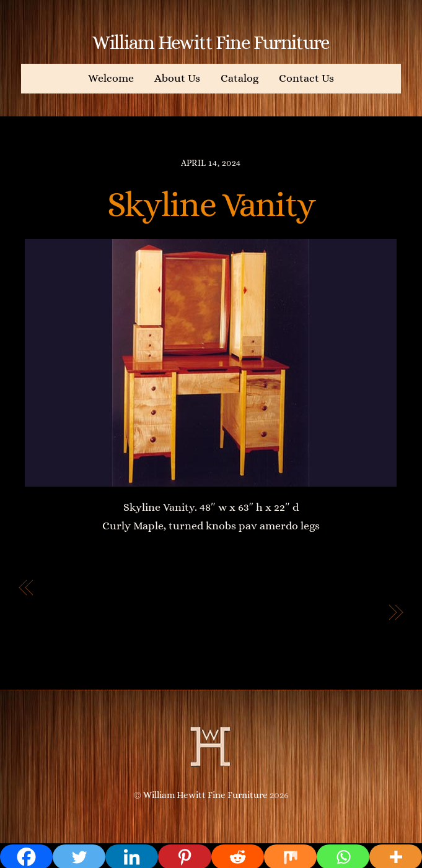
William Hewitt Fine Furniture (205, 795)
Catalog (240, 78)
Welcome (111, 78)
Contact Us (306, 78)
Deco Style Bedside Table (117, 588)
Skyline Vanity (211, 204)
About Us (177, 78)
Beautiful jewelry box (315, 613)
